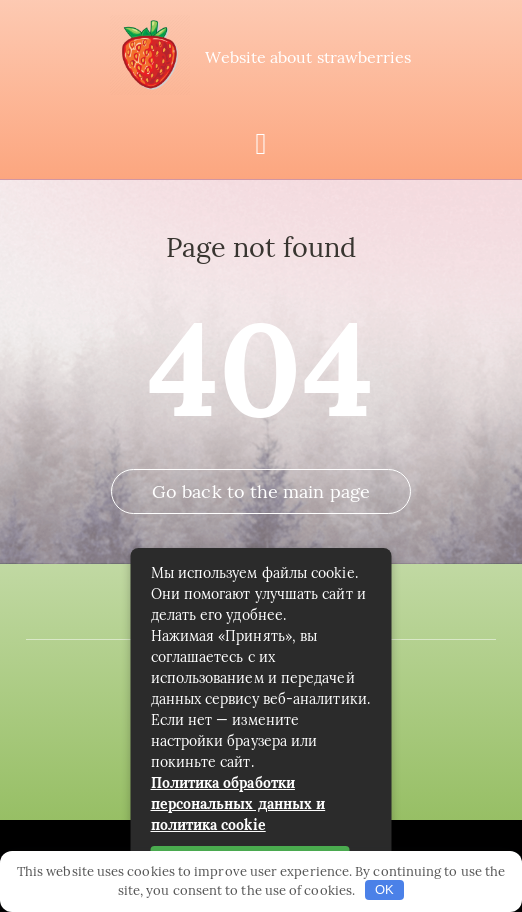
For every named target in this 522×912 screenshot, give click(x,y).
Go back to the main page (261, 491)
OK (384, 889)
